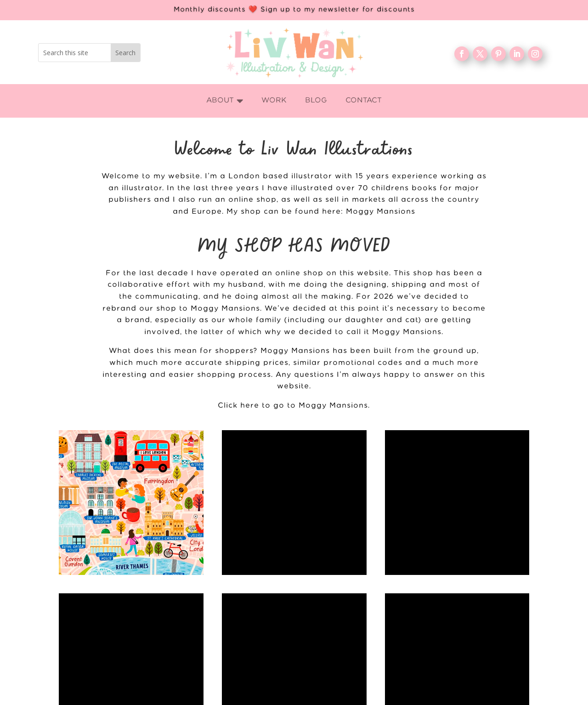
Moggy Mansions (381, 212)
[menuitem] (225, 101)
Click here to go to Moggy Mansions (293, 406)
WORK (224, 692)
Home (224, 677)
